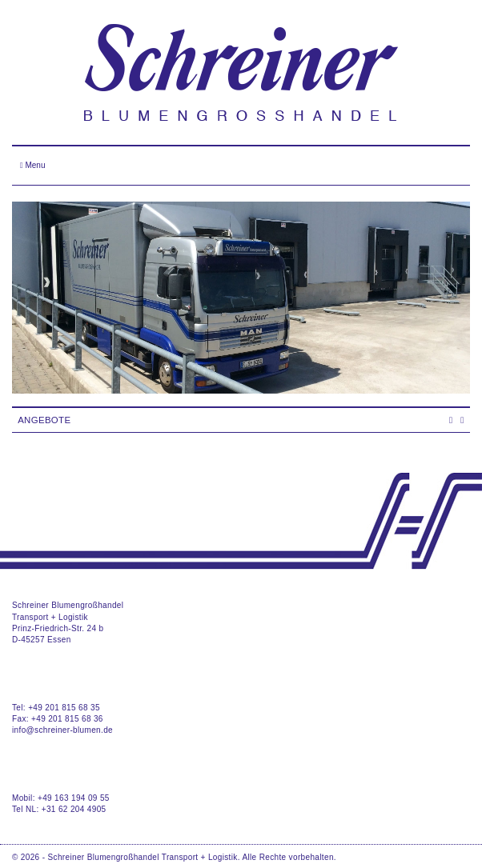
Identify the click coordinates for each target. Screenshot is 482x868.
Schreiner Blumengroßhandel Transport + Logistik (143, 857)
